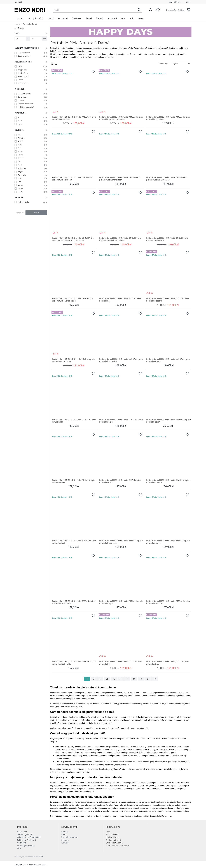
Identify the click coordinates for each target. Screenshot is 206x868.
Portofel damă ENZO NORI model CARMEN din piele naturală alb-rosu (73, 179)
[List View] (56, 64)
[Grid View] (52, 64)
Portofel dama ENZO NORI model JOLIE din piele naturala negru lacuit (73, 360)
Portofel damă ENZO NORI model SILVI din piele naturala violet (120, 481)
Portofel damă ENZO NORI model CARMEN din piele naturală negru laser (167, 179)
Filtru (37, 213)
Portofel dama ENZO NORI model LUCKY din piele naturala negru (121, 421)
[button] (77, 18)
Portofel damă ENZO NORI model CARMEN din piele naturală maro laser (120, 179)
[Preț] (20, 39)
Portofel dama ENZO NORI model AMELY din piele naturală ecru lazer (168, 602)
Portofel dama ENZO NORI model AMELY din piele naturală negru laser (168, 118)
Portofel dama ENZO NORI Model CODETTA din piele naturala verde (167, 239)
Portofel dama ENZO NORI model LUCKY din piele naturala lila (74, 421)
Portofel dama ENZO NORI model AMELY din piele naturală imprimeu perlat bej (121, 118)
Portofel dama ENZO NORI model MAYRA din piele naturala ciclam (168, 421)
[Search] (139, 10)
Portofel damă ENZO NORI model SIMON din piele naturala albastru (168, 481)
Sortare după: (164, 64)
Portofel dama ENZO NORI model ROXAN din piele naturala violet (74, 481)
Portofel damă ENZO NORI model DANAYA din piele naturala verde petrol (72, 300)
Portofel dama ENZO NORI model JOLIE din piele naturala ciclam (168, 663)
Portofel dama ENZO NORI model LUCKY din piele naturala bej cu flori (121, 360)
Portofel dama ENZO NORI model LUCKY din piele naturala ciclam (168, 360)
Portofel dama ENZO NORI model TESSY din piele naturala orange (168, 542)
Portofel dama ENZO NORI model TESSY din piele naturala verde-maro (74, 602)
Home (17, 24)
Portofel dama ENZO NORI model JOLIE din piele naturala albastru (168, 300)
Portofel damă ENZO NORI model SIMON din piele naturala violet (74, 542)
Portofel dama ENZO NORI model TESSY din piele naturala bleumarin (121, 542)
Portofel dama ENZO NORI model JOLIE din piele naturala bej (121, 663)
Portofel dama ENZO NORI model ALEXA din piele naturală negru (121, 602)
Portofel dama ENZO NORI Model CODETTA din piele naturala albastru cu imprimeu (73, 239)
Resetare (20, 213)
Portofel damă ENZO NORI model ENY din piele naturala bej (120, 300)
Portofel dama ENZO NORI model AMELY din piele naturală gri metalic (74, 118)
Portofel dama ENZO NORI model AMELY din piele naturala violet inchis (74, 663)
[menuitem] (20, 18)
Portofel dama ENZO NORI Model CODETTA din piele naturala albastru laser (120, 239)
